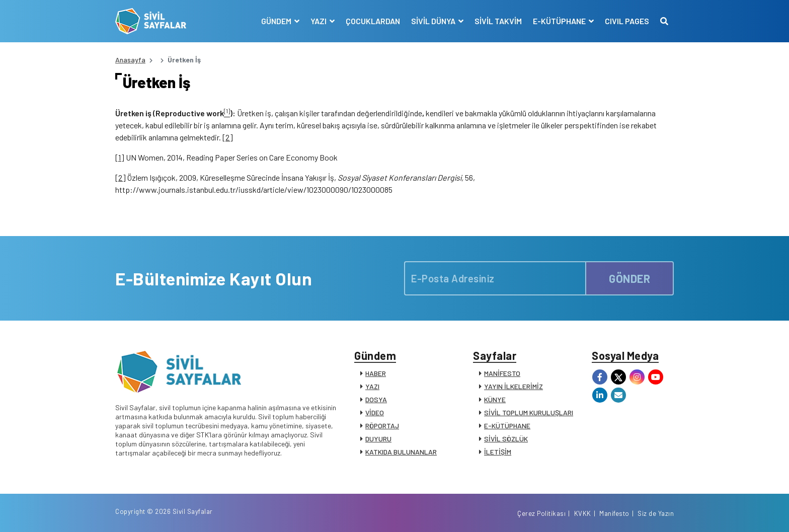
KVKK (583, 513)
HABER (376, 373)
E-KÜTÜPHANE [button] (560, 21)
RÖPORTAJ (382, 426)
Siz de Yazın (656, 513)
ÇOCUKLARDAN (373, 21)
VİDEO (375, 412)
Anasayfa (130, 60)
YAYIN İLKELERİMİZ (514, 386)
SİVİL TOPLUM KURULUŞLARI (529, 412)
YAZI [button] (319, 21)
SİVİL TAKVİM (498, 21)
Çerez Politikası (541, 513)
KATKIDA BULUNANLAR (401, 452)
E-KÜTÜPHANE (507, 426)
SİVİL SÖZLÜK (506, 439)
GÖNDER (629, 278)
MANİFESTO (502, 373)
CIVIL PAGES (627, 21)
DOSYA (376, 399)
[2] (228, 137)
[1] (120, 157)
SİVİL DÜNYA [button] (434, 21)
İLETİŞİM (498, 452)
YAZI (372, 386)
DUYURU (378, 439)
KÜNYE (495, 399)
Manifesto (614, 513)
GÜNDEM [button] (277, 21)
